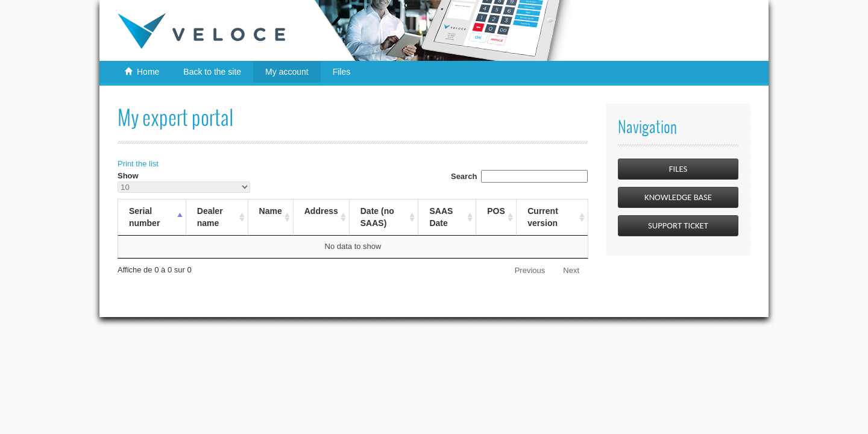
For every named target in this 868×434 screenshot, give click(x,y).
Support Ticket (678, 225)
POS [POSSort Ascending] (496, 211)
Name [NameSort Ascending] (271, 211)
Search (519, 176)
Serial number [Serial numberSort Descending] (144, 217)
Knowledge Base (678, 197)
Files (342, 72)
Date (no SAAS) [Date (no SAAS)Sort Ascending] (377, 217)
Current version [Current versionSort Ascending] (543, 217)
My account (287, 72)
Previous (530, 270)
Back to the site (212, 72)
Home (148, 72)
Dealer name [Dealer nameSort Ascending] (210, 217)
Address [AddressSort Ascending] (321, 211)
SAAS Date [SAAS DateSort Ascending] (441, 217)
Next (571, 270)
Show (184, 182)
